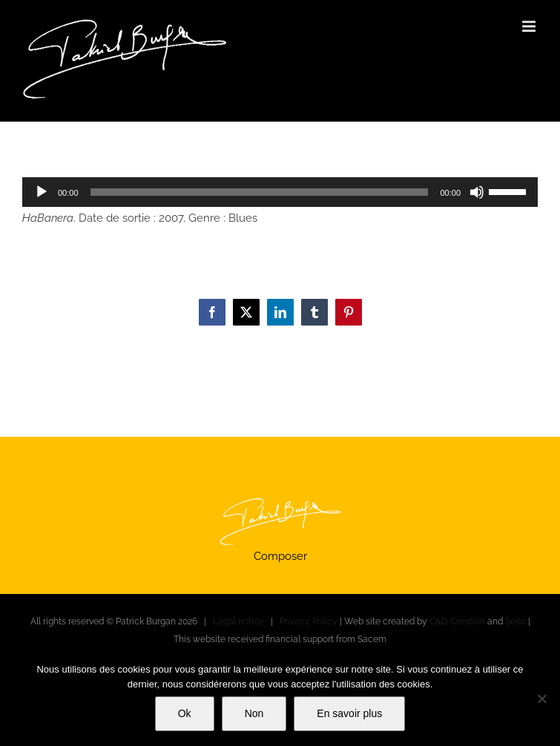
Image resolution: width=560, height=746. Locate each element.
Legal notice (238, 621)
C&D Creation (457, 621)
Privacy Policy (309, 621)
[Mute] (477, 192)
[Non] (541, 699)
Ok (185, 713)
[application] (280, 192)
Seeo (515, 621)
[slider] (260, 192)
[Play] (42, 192)
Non (254, 713)
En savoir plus (349, 713)
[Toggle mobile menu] (530, 26)
